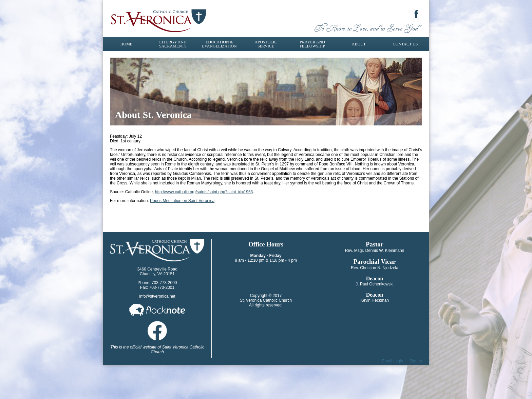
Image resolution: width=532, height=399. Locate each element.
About (359, 44)
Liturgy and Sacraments (173, 44)
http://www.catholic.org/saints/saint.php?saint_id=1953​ (204, 192)
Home (126, 44)
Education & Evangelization (219, 44)
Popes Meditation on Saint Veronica (182, 201)
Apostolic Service (266, 44)
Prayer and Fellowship (312, 44)
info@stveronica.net (157, 296)
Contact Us (405, 44)
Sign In (416, 361)
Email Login (393, 361)
